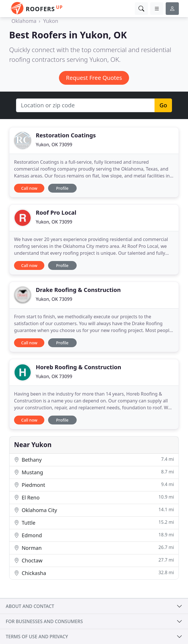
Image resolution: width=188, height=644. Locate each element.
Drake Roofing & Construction (78, 290)
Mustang (94, 472)
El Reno (94, 497)
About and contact (30, 606)
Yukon (51, 21)
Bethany (94, 460)
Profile (62, 188)
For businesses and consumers (44, 621)
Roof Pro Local (56, 213)
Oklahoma (24, 21)
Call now (29, 188)
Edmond (94, 535)
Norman (94, 548)
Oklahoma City (94, 510)
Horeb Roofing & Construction (78, 367)
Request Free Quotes (94, 78)
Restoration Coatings (66, 135)
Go (163, 105)
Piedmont (94, 485)
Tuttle (94, 522)
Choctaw (94, 560)
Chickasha (94, 573)
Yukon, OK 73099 (54, 145)
